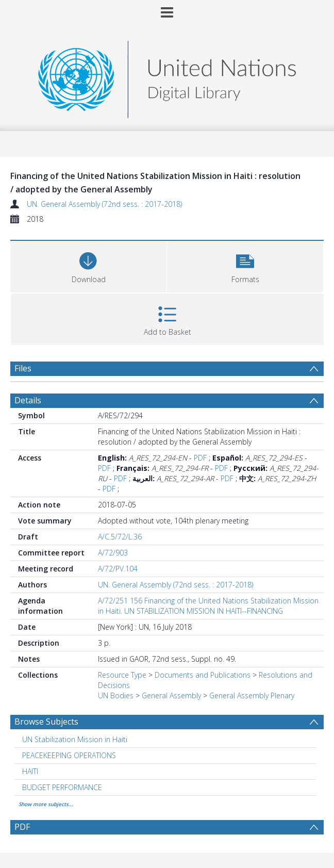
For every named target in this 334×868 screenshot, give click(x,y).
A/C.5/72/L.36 (120, 537)
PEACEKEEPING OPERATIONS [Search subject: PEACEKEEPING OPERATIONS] (69, 755)
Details (28, 400)
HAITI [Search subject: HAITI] (30, 771)
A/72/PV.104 (118, 569)
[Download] (88, 265)
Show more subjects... (46, 804)
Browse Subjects (46, 722)
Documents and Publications (203, 675)
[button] (245, 265)
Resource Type (122, 675)
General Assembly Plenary (252, 695)
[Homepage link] (167, 77)
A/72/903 (113, 553)
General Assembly (171, 695)
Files (23, 368)
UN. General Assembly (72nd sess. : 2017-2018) (104, 204)
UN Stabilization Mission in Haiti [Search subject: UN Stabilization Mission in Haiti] (75, 739)
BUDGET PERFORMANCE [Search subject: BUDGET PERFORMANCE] (62, 787)
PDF (200, 458)
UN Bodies (116, 695)
